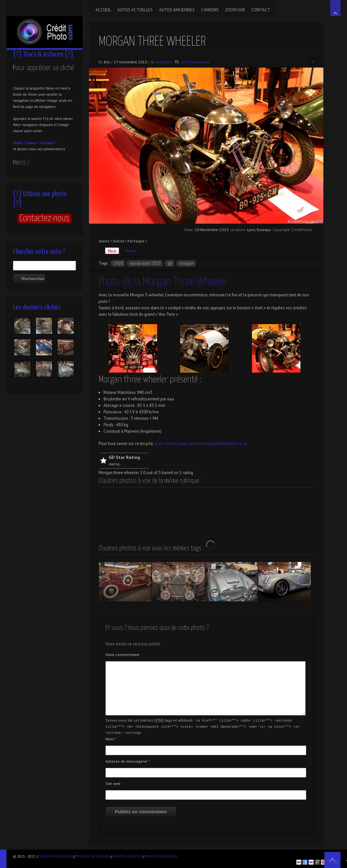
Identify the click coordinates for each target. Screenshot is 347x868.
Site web (113, 783)
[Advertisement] (256, 855)
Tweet (131, 251)
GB (170, 263)
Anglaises (164, 62)
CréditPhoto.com (56, 856)
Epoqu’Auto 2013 (145, 263)
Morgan (187, 263)
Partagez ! (48, 143)
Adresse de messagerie (128, 760)
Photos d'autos (127, 856)
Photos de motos (162, 856)
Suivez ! (32, 143)
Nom (111, 738)
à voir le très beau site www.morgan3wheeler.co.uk (201, 444)
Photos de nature (93, 856)
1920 (118, 263)
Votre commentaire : (123, 655)
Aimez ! (19, 143)
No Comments (197, 62)
